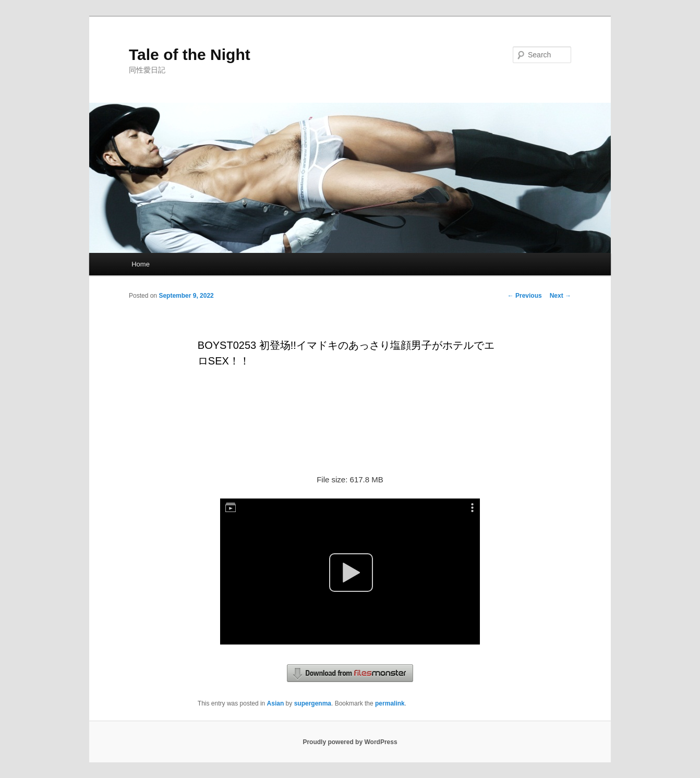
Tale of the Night (190, 54)
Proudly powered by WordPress (350, 742)
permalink (390, 703)
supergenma (313, 703)
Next (560, 296)
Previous (525, 296)
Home (141, 264)
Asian (276, 703)
